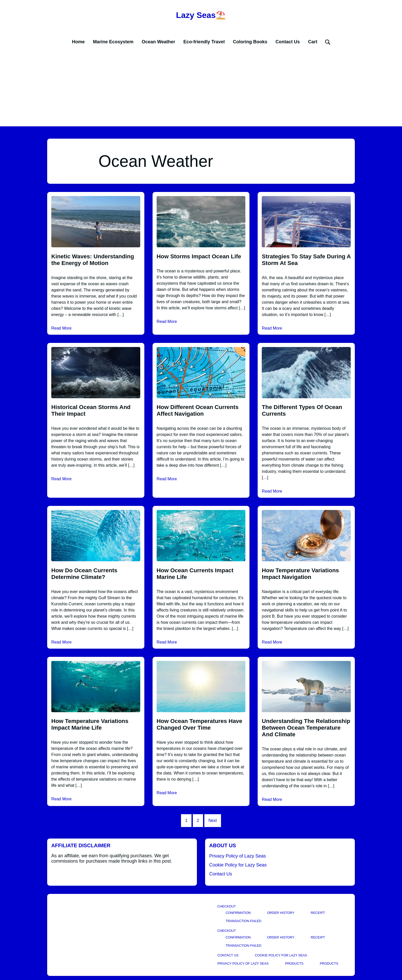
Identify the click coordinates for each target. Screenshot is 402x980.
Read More (61, 328)
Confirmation (238, 913)
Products (294, 963)
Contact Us (288, 42)
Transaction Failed (243, 921)
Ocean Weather (159, 42)
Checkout (227, 906)
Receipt (318, 913)
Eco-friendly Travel (204, 42)
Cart (313, 42)
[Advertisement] (201, 88)
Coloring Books (250, 42)
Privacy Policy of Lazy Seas (238, 856)
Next (213, 820)
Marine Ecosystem (113, 42)
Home (78, 42)
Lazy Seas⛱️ (201, 15)
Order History (281, 913)
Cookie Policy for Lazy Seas (238, 865)
